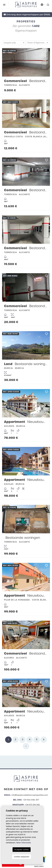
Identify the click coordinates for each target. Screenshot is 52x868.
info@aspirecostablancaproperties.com (30, 795)
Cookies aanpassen (22, 857)
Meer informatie (24, 843)
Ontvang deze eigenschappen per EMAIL (27, 15)
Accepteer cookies (22, 850)
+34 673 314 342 (32, 805)
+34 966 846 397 (31, 800)
